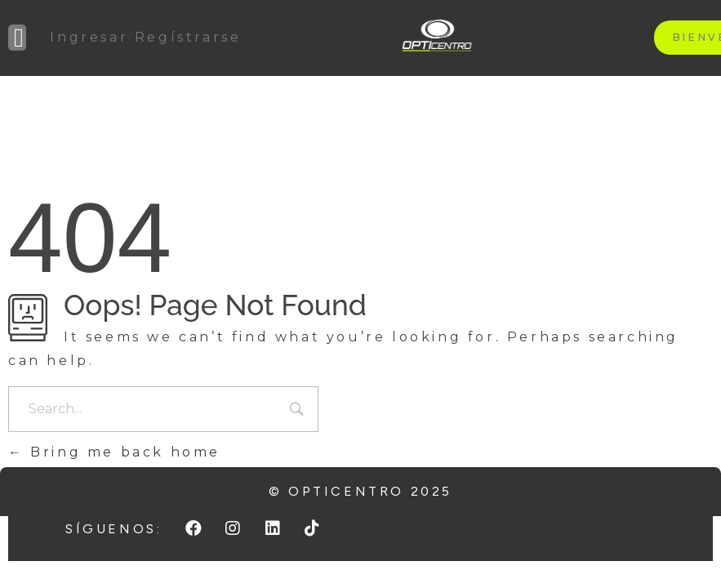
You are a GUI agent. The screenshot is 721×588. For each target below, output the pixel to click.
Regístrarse (188, 37)
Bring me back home (114, 452)
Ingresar (89, 37)
